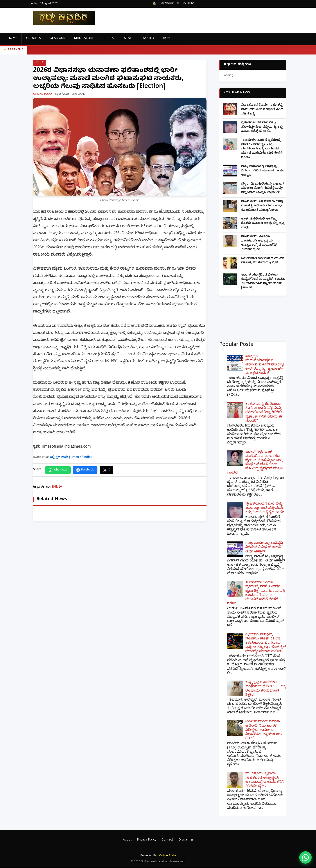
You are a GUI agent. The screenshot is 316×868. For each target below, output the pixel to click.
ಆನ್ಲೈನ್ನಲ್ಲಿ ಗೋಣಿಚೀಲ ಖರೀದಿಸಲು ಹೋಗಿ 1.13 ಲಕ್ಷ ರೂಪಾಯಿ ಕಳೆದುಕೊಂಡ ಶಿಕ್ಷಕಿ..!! (265, 689)
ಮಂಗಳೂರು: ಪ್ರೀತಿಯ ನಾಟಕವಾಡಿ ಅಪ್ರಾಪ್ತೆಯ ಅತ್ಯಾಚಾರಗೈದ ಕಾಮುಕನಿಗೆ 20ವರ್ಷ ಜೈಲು (259, 243)
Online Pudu (167, 856)
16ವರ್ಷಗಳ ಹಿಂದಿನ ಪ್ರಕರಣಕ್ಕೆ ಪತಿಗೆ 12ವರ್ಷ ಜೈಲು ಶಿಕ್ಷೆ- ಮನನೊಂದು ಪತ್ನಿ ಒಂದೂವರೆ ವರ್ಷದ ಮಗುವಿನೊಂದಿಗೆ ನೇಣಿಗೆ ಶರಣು (262, 149)
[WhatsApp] (305, 857)
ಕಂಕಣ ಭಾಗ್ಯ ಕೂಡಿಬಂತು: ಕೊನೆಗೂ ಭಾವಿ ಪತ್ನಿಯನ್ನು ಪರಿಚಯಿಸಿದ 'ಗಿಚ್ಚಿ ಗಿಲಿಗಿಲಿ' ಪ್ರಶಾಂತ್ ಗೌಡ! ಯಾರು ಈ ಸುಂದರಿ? (264, 413)
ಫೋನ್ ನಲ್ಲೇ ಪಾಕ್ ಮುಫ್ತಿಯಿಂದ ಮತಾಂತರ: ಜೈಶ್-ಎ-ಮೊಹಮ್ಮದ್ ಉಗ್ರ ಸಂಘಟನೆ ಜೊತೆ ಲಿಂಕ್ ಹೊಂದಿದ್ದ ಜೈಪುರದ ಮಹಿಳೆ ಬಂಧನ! (255, 463)
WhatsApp (58, 470)
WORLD (148, 39)
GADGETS (33, 39)
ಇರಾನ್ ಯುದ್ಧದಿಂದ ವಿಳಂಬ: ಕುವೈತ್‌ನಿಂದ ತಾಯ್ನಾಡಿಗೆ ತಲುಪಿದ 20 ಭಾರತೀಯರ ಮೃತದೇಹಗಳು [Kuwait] (263, 282)
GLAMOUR (57, 39)
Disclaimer (186, 840)
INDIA (39, 63)
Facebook (167, 4)
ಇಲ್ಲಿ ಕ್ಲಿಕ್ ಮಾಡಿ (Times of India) (71, 457)
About (127, 840)
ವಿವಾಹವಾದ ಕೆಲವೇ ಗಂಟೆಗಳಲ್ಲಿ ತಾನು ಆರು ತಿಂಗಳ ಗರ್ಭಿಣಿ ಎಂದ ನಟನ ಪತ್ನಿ (262, 110)
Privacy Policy (147, 840)
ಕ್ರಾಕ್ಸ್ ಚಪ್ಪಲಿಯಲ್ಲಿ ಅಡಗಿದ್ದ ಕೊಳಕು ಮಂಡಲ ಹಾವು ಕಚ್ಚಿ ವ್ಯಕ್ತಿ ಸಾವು (263, 223)
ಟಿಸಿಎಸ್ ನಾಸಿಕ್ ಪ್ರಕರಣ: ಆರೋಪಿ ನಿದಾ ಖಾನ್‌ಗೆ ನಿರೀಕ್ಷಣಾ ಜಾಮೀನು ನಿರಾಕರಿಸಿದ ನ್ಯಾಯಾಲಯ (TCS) (264, 730)
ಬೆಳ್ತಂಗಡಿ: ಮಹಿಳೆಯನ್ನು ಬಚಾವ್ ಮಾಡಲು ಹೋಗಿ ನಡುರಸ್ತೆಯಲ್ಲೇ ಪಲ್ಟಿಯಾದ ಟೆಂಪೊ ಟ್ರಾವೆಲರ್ (262, 189)
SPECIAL (109, 39)
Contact (167, 840)
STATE (129, 39)
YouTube (189, 4)
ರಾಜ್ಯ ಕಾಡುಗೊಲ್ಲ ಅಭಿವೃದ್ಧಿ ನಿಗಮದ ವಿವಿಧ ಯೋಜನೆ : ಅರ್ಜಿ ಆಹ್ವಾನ (263, 171)
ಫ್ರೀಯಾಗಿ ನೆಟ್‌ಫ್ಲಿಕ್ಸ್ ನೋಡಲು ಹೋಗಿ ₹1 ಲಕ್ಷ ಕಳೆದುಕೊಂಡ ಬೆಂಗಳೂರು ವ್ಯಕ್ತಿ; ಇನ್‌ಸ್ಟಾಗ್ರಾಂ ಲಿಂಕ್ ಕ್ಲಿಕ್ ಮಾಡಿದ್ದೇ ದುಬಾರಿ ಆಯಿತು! (266, 643)
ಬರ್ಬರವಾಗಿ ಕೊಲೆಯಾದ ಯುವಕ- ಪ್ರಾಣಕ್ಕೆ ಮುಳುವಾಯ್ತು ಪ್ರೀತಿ (263, 261)
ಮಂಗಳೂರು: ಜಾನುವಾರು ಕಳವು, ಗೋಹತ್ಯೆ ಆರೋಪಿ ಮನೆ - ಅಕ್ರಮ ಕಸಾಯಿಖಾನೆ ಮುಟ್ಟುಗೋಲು (263, 206)
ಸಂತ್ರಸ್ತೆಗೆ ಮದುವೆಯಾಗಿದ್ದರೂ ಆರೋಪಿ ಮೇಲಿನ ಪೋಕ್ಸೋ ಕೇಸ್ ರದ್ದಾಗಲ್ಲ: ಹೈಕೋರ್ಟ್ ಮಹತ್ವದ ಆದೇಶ (265, 365)
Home (12, 39)
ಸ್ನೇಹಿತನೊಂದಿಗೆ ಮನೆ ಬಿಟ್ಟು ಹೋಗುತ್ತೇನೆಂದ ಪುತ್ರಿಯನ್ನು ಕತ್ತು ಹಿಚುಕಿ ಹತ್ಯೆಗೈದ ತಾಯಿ (262, 127)
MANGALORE (84, 39)
